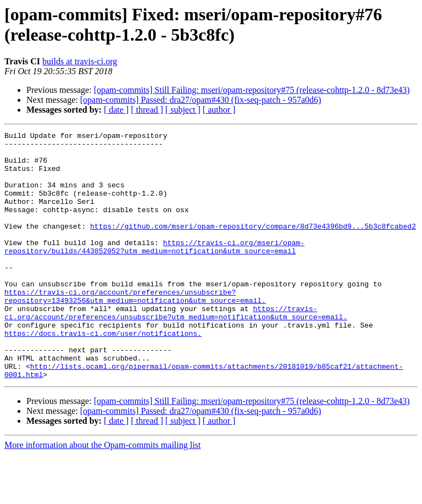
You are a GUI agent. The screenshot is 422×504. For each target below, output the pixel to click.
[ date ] (116, 110)
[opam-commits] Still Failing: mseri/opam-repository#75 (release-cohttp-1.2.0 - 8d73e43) (252, 90)
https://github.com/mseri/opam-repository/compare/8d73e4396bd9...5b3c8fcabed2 (253, 246)
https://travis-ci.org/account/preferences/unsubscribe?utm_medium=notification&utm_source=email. (176, 350)
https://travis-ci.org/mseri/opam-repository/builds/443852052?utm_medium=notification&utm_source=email (154, 270)
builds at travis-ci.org (80, 61)
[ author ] (219, 110)
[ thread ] (147, 110)
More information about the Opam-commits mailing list (102, 494)
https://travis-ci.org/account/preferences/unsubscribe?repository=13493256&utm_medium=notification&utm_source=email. (135, 330)
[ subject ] (183, 110)
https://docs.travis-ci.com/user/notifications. (103, 374)
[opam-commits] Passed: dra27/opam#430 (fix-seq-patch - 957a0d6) (201, 100)
